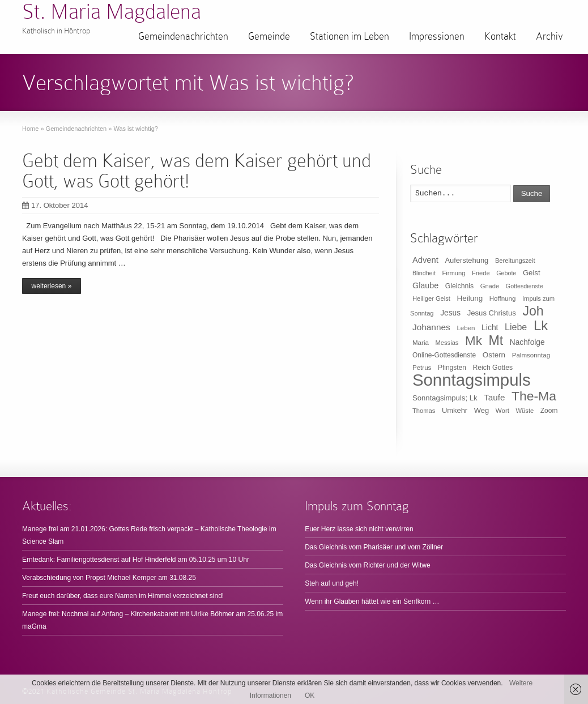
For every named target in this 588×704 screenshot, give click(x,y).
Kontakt (500, 36)
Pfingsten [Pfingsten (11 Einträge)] (452, 368)
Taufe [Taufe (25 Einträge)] (494, 397)
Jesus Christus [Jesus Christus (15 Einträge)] (492, 313)
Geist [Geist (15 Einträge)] (532, 273)
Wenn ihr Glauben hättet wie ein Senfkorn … (372, 601)
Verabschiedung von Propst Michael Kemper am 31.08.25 (109, 578)
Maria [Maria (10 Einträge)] (421, 343)
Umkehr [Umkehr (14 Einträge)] (455, 410)
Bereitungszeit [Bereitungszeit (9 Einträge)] (515, 261)
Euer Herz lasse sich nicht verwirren (359, 529)
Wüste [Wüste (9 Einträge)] (525, 411)
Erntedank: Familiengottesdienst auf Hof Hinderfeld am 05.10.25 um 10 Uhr (136, 560)
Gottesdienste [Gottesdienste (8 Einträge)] (525, 286)
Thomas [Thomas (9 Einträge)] (424, 411)
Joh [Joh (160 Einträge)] (533, 311)
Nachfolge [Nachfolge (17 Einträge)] (527, 342)
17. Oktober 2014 (55, 205)
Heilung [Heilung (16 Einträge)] (470, 298)
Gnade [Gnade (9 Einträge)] (490, 286)
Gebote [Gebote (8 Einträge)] (506, 273)
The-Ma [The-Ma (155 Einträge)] (534, 396)
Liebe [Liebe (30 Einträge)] (516, 327)
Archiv (549, 36)
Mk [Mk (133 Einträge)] (474, 341)
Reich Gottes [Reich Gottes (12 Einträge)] (493, 368)
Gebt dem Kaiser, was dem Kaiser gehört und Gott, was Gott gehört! (197, 171)
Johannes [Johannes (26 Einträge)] (431, 327)
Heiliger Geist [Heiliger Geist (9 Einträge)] (431, 298)
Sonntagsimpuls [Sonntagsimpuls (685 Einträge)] (472, 380)
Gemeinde (269, 36)
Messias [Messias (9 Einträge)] (447, 343)
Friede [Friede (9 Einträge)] (481, 273)
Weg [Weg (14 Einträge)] (482, 410)
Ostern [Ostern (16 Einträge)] (494, 355)
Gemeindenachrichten (183, 36)
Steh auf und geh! (332, 583)
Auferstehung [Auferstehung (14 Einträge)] (466, 260)
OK (310, 696)
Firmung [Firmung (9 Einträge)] (454, 273)
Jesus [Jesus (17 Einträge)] (450, 313)
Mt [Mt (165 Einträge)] (496, 340)
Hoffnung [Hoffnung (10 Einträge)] (503, 298)
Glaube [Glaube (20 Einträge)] (425, 285)
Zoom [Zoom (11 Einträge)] (549, 411)
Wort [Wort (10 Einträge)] (502, 411)
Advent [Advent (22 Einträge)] (425, 260)
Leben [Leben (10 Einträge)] (466, 328)
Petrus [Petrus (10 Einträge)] (422, 368)
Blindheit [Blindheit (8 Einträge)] (424, 273)
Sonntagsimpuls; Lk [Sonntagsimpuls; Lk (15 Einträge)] (445, 398)
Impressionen (437, 36)
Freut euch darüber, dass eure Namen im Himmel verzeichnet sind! (123, 596)
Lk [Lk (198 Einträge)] (541, 325)
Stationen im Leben (350, 36)
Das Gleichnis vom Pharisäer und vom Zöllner (374, 547)
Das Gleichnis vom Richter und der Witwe (367, 565)
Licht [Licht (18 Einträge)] (490, 327)
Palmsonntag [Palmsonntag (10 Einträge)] (531, 355)
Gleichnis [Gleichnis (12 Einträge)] (459, 286)
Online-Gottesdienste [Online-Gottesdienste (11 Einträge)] (444, 355)
